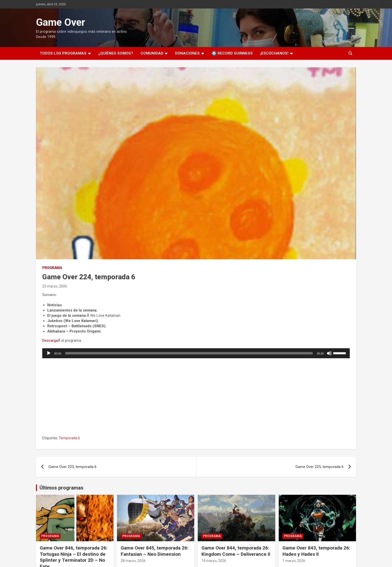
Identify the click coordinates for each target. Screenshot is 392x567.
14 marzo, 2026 (214, 522)
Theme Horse (117, 558)
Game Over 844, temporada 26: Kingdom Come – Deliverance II (236, 512)
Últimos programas (61, 449)
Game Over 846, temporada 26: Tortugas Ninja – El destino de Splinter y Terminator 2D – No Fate (74, 519)
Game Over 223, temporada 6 (72, 428)
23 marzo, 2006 (55, 286)
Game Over (61, 22)
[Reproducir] (49, 353)
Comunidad (152, 53)
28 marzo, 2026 (133, 522)
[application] (196, 353)
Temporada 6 (69, 399)
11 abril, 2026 (50, 535)
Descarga (50, 340)
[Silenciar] (329, 353)
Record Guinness (232, 53)
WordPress (175, 558)
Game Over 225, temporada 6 (319, 428)
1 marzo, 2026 (294, 522)
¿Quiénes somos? (116, 53)
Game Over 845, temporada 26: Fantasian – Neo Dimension (155, 512)
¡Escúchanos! (274, 53)
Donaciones (187, 53)
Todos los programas (63, 53)
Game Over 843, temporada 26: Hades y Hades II (316, 512)
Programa (52, 268)
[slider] (189, 353)
